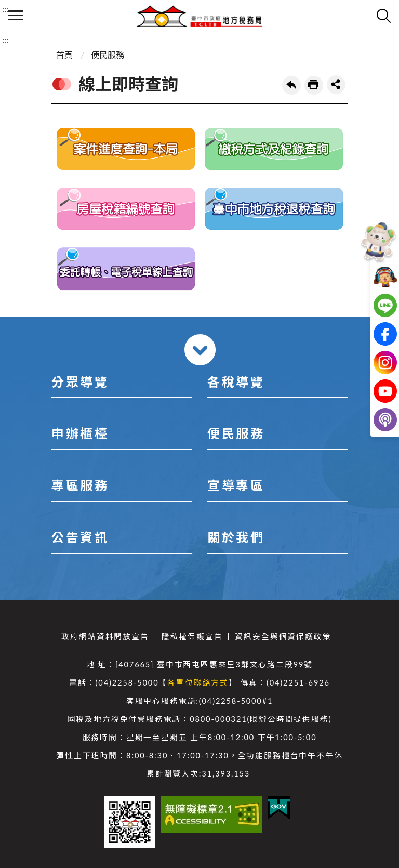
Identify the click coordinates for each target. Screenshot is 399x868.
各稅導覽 (236, 382)
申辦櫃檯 (80, 433)
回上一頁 (291, 85)
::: (6, 9)
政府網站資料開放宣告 (105, 636)
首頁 (64, 55)
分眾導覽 (80, 382)
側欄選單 (16, 15)
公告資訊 (80, 537)
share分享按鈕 (336, 85)
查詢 (383, 16)
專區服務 (80, 485)
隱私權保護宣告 (192, 636)
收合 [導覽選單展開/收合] (200, 350)
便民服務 (108, 55)
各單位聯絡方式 (198, 683)
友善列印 (314, 85)
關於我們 (236, 537)
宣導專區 (236, 485)
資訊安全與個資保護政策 (283, 636)
